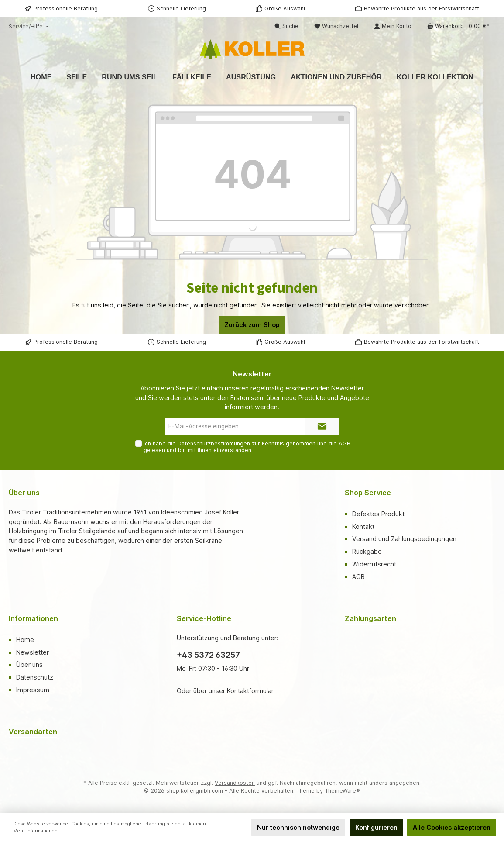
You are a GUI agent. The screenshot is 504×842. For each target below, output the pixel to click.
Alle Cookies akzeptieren (452, 827)
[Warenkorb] (458, 26)
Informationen (33, 618)
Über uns (29, 664)
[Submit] (322, 427)
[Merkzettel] (336, 26)
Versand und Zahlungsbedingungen (404, 539)
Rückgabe (367, 551)
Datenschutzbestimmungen (214, 443)
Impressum (33, 690)
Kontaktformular (250, 691)
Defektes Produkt (378, 514)
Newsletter (33, 652)
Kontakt (363, 526)
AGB (345, 443)
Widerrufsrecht (374, 564)
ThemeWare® (342, 791)
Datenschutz (35, 677)
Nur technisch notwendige (298, 827)
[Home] (41, 77)
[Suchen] (286, 26)
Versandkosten (235, 783)
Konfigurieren (376, 827)
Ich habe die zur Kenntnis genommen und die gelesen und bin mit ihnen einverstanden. (247, 447)
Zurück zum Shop (252, 325)
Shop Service (368, 493)
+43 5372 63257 (208, 655)
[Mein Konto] (393, 26)
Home (25, 640)
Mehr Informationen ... (38, 831)
